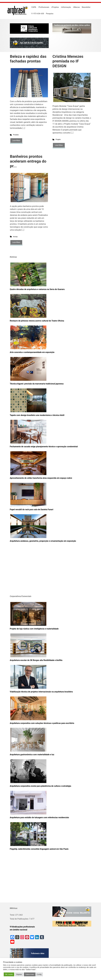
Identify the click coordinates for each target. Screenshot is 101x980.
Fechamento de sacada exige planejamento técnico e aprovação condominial (44, 447)
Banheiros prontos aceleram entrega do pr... (28, 161)
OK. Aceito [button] (9, 974)
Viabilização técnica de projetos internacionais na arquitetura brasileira (41, 692)
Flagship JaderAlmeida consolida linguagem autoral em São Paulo (39, 849)
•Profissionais (44, 7)
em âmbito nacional (19, 930)
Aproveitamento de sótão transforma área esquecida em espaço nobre (41, 478)
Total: (13, 915)
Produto (16, 135)
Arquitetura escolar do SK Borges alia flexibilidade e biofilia (36, 660)
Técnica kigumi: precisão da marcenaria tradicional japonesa (37, 384)
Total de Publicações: (20, 919)
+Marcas (76, 7)
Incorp (15, 237)
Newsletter (86, 7)
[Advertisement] (25, 572)
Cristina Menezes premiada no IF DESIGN (68, 61)
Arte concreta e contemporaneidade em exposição (32, 352)
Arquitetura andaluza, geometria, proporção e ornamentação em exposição (43, 541)
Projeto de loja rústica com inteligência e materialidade (34, 629)
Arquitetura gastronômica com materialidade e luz (32, 755)
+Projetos (55, 7)
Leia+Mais (16, 140)
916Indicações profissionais (22, 927)
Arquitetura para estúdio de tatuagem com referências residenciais (39, 817)
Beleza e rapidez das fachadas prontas (28, 59)
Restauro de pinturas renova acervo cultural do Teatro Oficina (37, 321)
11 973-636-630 (37, 14)
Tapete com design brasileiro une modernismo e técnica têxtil (37, 415)
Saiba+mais (30, 974)
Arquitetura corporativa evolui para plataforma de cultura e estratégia (41, 786)
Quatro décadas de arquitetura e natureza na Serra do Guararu (37, 289)
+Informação (66, 7)
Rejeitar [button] (19, 974)
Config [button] (39, 974)
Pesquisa (50, 14)
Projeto (58, 139)
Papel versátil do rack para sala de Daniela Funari (32, 510)
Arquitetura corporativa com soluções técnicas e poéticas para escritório (42, 723)
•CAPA (34, 7)
